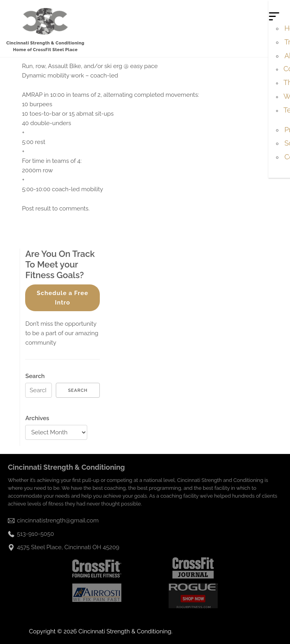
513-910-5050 (35, 534)
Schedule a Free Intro (63, 298)
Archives (37, 418)
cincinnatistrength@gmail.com (58, 520)
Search (35, 376)
